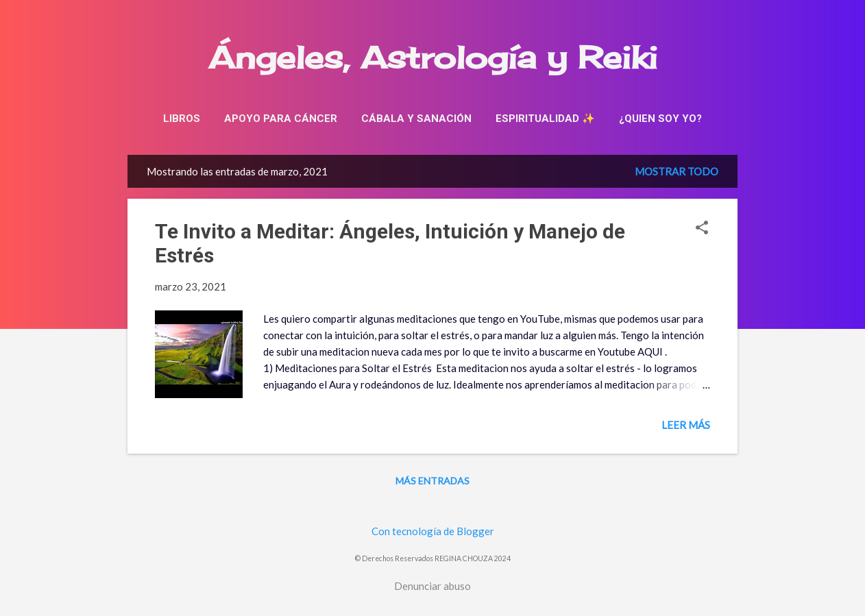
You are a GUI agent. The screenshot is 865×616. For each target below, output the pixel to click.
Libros (182, 119)
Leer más (686, 425)
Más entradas (432, 481)
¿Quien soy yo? (660, 119)
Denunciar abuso (432, 586)
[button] (702, 229)
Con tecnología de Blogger (433, 531)
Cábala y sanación (416, 119)
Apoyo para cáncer (281, 119)
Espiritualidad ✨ (545, 119)
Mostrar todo (677, 171)
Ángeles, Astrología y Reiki (433, 57)
